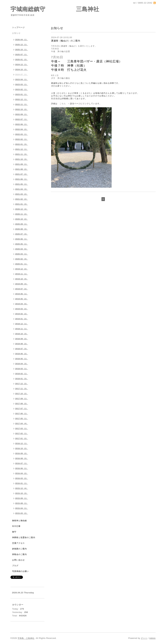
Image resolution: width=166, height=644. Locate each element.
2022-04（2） (22, 129)
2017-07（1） (22, 409)
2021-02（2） (22, 199)
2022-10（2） (22, 109)
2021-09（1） (22, 164)
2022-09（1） (22, 114)
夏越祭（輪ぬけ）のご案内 (66, 41)
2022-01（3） (22, 144)
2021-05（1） (22, 184)
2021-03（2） (22, 194)
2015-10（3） (22, 493)
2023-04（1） (22, 79)
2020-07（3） (22, 234)
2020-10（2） (22, 219)
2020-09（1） (22, 224)
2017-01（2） (22, 438)
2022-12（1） (22, 99)
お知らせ (16, 33)
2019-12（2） (22, 269)
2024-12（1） (22, 64)
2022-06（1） (22, 124)
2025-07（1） (22, 55)
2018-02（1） (22, 374)
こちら (63, 104)
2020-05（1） (22, 244)
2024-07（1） (22, 74)
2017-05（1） (22, 419)
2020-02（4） (22, 259)
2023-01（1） (22, 94)
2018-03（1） (22, 369)
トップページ (18, 28)
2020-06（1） (22, 239)
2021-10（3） (22, 159)
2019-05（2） (22, 299)
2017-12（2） (22, 384)
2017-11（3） (22, 389)
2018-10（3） (22, 334)
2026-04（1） (22, 40)
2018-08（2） (22, 344)
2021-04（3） (22, 189)
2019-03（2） (22, 309)
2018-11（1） (22, 329)
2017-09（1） (22, 399)
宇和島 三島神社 (26, 638)
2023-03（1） (22, 84)
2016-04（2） (22, 473)
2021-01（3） (22, 204)
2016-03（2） (22, 478)
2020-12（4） (22, 209)
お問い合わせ (18, 560)
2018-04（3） (22, 364)
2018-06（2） (22, 354)
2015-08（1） (22, 503)
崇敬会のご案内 (19, 554)
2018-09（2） (22, 339)
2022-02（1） (22, 139)
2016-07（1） (22, 463)
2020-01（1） (22, 264)
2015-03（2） (22, 513)
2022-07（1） (22, 119)
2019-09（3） (22, 284)
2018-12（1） (22, 324)
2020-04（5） (22, 249)
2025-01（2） (22, 60)
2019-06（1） (22, 294)
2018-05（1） (22, 359)
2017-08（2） (22, 404)
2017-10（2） (22, 394)
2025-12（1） (22, 45)
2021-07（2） (22, 174)
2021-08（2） (22, 169)
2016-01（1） (22, 483)
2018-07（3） (22, 349)
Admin (152, 638)
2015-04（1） (22, 508)
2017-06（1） (22, 414)
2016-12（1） (22, 443)
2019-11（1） (22, 274)
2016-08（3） (22, 458)
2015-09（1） (22, 498)
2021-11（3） (22, 154)
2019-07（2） (22, 289)
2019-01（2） (22, 319)
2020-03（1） (22, 254)
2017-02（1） (22, 433)
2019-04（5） (22, 304)
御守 (14, 532)
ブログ (15, 566)
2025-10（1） (22, 50)
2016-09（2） (22, 453)
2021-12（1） (22, 149)
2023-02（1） (22, 89)
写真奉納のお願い (20, 571)
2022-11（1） (22, 104)
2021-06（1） (22, 179)
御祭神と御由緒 (19, 521)
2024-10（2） (22, 69)
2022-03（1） (22, 134)
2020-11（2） (22, 214)
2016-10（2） (22, 448)
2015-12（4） (22, 488)
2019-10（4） (22, 279)
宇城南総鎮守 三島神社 (55, 9)
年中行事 (16, 526)
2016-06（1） (22, 468)
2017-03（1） (22, 428)
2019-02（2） (22, 314)
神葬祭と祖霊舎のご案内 (24, 538)
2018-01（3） (22, 379)
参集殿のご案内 (19, 549)
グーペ (144, 638)
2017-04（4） (22, 423)
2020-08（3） (22, 229)
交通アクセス (18, 543)
